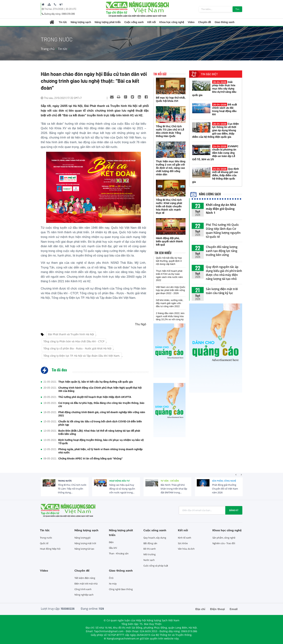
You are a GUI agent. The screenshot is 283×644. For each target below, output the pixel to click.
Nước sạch (149, 560)
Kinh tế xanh (185, 538)
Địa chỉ (200, 609)
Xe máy (113, 584)
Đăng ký (234, 510)
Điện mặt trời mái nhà (86, 584)
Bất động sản (150, 543)
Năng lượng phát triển (108, 22)
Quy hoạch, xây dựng (155, 538)
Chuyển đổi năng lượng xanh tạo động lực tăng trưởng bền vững (222, 251)
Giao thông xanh (224, 22)
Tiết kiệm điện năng (85, 578)
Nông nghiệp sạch (84, 595)
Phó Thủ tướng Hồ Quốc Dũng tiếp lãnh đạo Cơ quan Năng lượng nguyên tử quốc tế (223, 231)
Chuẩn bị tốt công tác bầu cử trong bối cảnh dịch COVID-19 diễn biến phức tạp (100, 423)
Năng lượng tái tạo (84, 549)
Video (191, 22)
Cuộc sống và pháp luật (156, 566)
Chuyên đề (205, 22)
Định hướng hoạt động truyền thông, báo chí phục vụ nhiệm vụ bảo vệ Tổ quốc (101, 442)
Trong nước (65, 481)
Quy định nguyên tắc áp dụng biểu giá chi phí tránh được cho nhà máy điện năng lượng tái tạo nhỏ (224, 273)
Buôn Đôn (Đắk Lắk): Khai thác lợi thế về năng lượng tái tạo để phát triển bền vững (99, 432)
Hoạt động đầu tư (120, 481)
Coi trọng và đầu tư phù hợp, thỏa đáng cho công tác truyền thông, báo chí (101, 405)
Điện (111, 542)
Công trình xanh (83, 589)
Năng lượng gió (83, 538)
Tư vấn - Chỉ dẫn (170, 481)
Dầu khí (113, 548)
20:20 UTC (71, 9)
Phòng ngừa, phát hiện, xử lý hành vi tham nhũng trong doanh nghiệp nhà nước (100, 451)
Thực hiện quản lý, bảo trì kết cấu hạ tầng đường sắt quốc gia (95, 382)
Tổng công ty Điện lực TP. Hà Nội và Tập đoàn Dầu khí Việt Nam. (82, 356)
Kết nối (151, 22)
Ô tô (111, 578)
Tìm (237, 9)
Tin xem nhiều (163, 253)
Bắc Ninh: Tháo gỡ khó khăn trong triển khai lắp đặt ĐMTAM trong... (174, 489)
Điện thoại (217, 609)
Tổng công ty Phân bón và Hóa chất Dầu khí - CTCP (74, 341)
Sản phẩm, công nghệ (224, 481)
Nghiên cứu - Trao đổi (224, 543)
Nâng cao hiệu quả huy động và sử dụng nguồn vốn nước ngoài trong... (122, 489)
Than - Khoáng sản (119, 553)
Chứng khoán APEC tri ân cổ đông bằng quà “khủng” (90, 458)
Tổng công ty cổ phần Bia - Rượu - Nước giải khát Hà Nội (77, 348)
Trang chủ (48, 49)
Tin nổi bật (160, 74)
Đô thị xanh (150, 549)
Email (234, 609)
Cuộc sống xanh (134, 22)
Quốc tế (44, 543)
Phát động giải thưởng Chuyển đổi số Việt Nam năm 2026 (225, 489)
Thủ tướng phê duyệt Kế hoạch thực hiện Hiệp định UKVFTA (95, 397)
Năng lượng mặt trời (85, 543)
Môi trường (149, 554)
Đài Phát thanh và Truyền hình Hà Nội (71, 334)
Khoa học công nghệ (172, 22)
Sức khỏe (183, 543)
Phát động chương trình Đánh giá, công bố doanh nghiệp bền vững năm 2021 (102, 414)
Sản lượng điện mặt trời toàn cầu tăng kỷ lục (222, 291)
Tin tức (63, 22)
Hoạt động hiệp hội (50, 549)
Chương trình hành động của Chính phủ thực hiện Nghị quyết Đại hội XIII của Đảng (100, 389)
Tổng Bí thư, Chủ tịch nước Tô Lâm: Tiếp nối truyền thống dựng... (72, 489)
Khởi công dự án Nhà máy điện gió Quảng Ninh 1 (221, 209)
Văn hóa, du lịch (186, 549)
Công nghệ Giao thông (121, 589)
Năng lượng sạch (81, 22)
